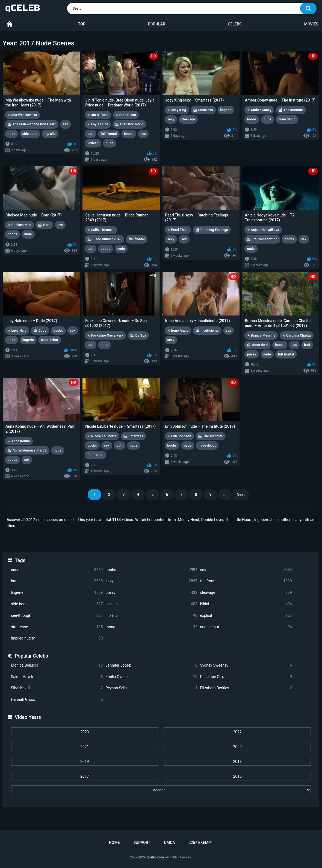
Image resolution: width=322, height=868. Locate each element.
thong (151, 627)
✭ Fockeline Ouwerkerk (105, 335)
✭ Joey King (177, 110)
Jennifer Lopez (151, 665)
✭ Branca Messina (261, 335)
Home (10, 24)
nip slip (151, 616)
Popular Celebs (31, 656)
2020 (237, 747)
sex (246, 570)
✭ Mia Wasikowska (22, 115)
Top (82, 24)
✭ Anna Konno (19, 441)
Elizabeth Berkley (246, 688)
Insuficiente (210, 331)
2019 (85, 762)
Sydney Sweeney (246, 665)
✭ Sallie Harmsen (101, 230)
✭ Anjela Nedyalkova (263, 230)
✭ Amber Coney (259, 110)
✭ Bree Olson (126, 115)
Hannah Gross (57, 700)
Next (240, 494)
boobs (151, 570)
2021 (85, 747)
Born (47, 225)
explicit (246, 616)
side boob (57, 604)
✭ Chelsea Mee (19, 225)
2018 (237, 762)
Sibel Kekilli (57, 688)
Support (142, 843)
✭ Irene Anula (178, 331)
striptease (57, 627)
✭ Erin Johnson (179, 436)
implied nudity (57, 638)
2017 (85, 776)
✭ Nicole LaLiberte (102, 436)
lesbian (151, 604)
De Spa (141, 335)
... (225, 494)
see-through (57, 616)
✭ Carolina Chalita (296, 335)
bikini (246, 604)
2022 (237, 732)
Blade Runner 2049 (107, 239)
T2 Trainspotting (265, 239)
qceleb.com (155, 857)
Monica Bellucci (57, 665)
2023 (85, 732)
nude (57, 570)
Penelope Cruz (246, 677)
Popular (156, 24)
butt (57, 581)
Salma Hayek (57, 677)
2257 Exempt (201, 843)
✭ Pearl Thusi (178, 230)
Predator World (132, 124)
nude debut (246, 627)
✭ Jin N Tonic (98, 115)
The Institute (293, 110)
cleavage (246, 593)
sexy (151, 581)
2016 (237, 776)
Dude (42, 331)
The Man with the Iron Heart (34, 124)
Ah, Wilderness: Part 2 (30, 450)
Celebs (235, 24)
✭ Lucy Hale (17, 331)
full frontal (246, 581)
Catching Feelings (214, 230)
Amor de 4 (260, 345)
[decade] (161, 790)
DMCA (170, 843)
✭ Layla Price (98, 124)
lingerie (57, 593)
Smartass (206, 110)
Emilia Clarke (151, 677)
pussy (151, 593)
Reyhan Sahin (151, 688)
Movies (311, 24)
